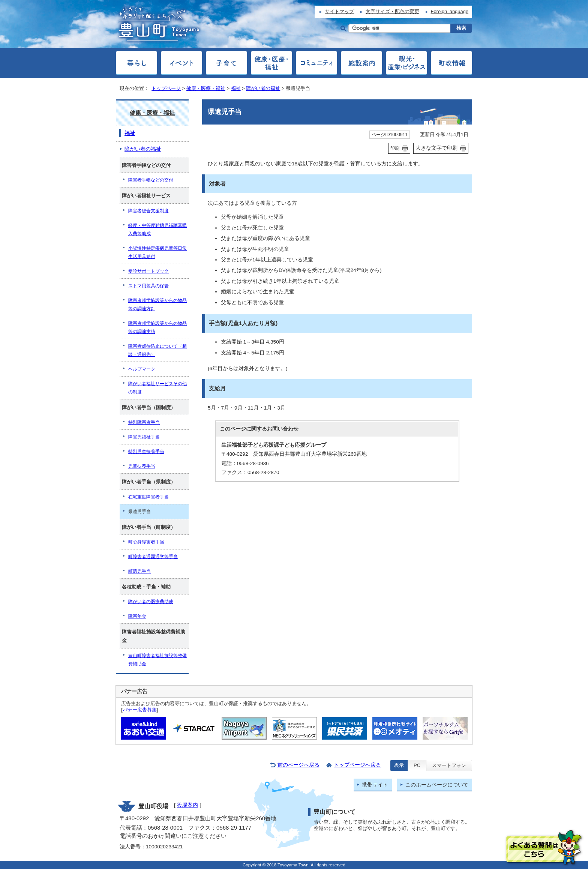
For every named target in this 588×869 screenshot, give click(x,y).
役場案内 (187, 805)
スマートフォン (449, 765)
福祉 (236, 88)
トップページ (166, 88)
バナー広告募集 (140, 710)
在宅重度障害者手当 (148, 497)
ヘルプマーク (142, 369)
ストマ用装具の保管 (148, 286)
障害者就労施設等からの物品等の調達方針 (157, 305)
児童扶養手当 (142, 466)
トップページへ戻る (357, 765)
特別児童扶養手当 (146, 452)
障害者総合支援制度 (148, 211)
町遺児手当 (139, 571)
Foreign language (450, 11)
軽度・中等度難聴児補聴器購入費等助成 (157, 230)
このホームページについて (437, 785)
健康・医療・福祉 (206, 88)
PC (417, 765)
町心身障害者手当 (146, 542)
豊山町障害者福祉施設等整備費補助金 (157, 660)
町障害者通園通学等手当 (153, 557)
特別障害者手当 (144, 422)
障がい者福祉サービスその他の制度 (157, 388)
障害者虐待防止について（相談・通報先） (157, 350)
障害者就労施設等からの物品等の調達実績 (157, 327)
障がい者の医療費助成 (151, 602)
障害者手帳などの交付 (151, 180)
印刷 (395, 148)
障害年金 (137, 616)
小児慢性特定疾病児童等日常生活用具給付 (157, 252)
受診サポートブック (148, 271)
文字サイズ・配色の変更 (392, 11)
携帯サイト (375, 785)
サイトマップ (339, 11)
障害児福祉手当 (144, 437)
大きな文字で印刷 (436, 148)
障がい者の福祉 (263, 88)
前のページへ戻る (298, 765)
